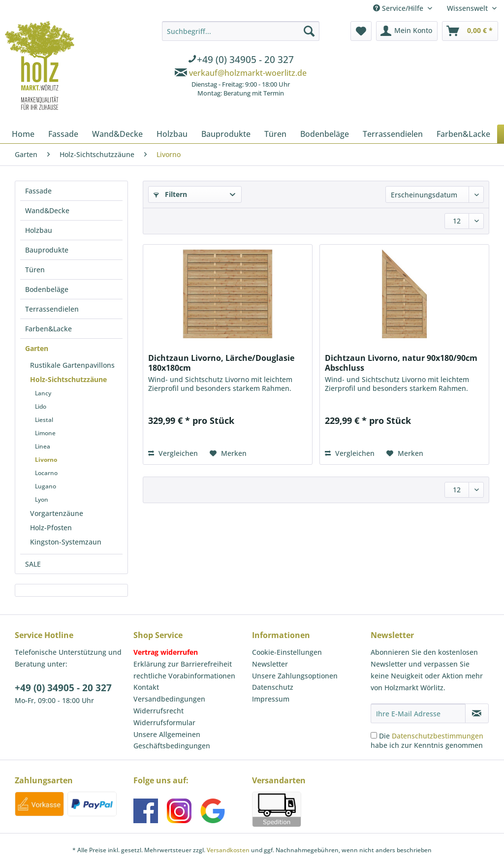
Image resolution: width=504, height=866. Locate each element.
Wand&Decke (47, 210)
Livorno (46, 460)
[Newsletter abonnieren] (477, 713)
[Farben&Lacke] (463, 134)
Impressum (271, 699)
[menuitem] (241, 61)
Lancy (43, 393)
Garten (37, 348)
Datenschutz (273, 687)
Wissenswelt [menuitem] (468, 8)
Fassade (38, 191)
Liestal (44, 420)
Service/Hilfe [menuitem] (399, 8)
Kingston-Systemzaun (66, 542)
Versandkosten (228, 850)
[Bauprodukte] (226, 134)
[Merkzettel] (361, 31)
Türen (35, 270)
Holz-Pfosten (51, 528)
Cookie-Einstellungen (287, 652)
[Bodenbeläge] (325, 134)
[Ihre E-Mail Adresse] (418, 713)
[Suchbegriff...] (241, 31)
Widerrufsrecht (158, 711)
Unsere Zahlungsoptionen (295, 676)
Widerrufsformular (164, 722)
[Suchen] (309, 31)
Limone (45, 433)
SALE (33, 564)
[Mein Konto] (407, 31)
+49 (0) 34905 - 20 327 (63, 688)
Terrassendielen (52, 309)
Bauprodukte (47, 250)
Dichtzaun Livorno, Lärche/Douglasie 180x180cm (221, 363)
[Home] (23, 134)
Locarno (46, 473)
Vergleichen (173, 453)
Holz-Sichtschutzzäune (68, 379)
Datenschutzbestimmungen (438, 736)
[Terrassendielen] (393, 134)
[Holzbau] (172, 134)
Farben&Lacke (48, 329)
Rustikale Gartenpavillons (72, 365)
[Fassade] (63, 134)
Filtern (170, 194)
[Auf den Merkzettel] (228, 453)
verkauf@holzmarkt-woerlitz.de (248, 73)
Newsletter (270, 664)
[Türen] (275, 134)
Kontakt (146, 687)
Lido (41, 406)
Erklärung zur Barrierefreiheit (183, 664)
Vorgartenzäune (57, 513)
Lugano (46, 486)
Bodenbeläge (47, 289)
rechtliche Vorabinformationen (184, 676)
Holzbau (39, 230)
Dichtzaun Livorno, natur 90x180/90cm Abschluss (401, 363)
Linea (43, 446)
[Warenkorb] (470, 31)
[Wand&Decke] (117, 134)
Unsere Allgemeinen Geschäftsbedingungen (172, 740)
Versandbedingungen (169, 699)
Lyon (42, 499)
